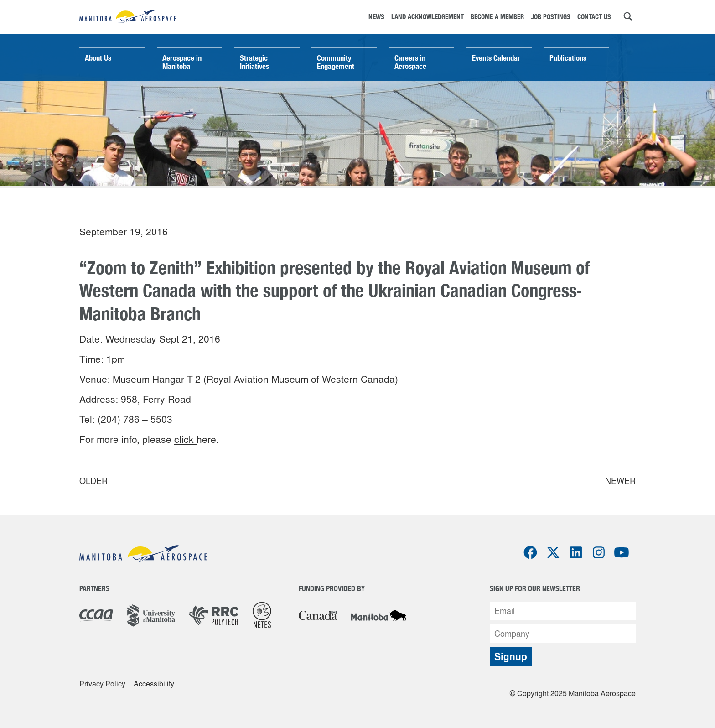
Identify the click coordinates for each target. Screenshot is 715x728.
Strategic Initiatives (254, 62)
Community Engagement (336, 62)
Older (93, 481)
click (185, 439)
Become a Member (497, 17)
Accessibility (154, 684)
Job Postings (551, 17)
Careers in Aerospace (410, 62)
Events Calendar (496, 58)
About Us (98, 58)
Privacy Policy (102, 684)
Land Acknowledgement (427, 17)
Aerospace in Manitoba (182, 62)
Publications (568, 58)
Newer (620, 481)
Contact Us (594, 17)
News (376, 17)
